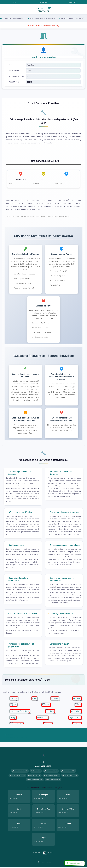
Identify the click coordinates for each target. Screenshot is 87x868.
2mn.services (36, 771)
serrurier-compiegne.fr (51, 776)
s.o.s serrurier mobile (53, 780)
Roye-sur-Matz (75, 718)
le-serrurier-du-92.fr (68, 771)
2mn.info (48, 853)
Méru (19, 824)
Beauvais (19, 795)
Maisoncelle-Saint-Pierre (20, 712)
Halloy (13, 718)
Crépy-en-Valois (68, 810)
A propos (43, 2)
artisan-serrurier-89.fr (70, 776)
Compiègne (44, 795)
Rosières (55, 699)
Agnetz (14, 706)
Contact (73, 2)
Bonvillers (46, 706)
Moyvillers (50, 712)
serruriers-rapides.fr (51, 771)
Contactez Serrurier (74, 863)
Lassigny (68, 824)
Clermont (44, 824)
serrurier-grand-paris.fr (20, 771)
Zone (14, 2)
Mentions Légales (44, 863)
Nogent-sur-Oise (44, 810)
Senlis (19, 810)
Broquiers (48, 725)
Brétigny (14, 699)
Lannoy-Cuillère (17, 725)
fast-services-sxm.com (35, 780)
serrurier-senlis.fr (34, 776)
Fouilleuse (77, 725)
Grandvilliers (76, 712)
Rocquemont (42, 718)
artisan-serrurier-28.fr (17, 776)
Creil (68, 795)
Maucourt (77, 699)
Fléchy (78, 706)
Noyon (44, 838)
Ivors (34, 699)
